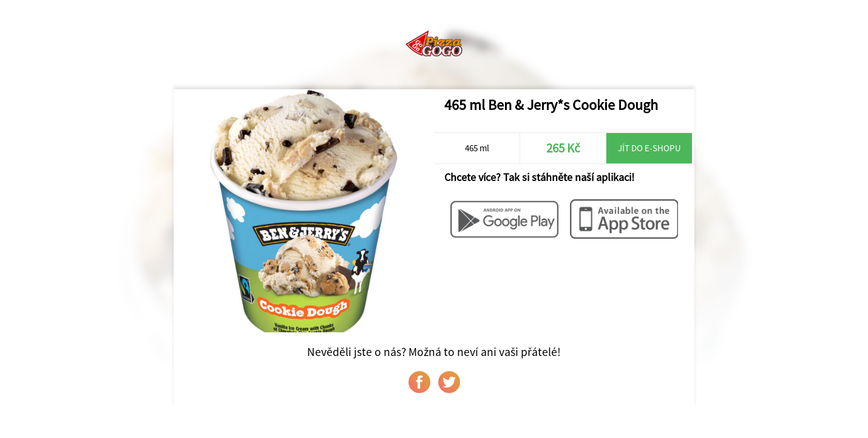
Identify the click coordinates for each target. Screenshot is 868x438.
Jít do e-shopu (649, 148)
